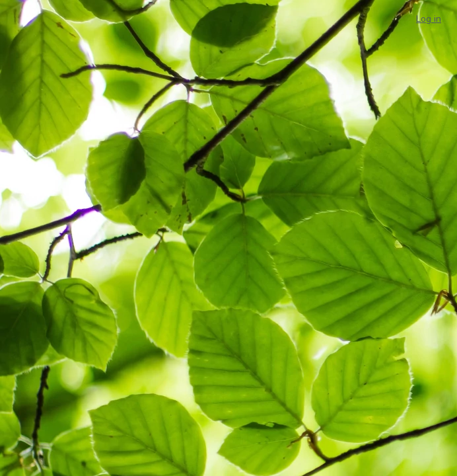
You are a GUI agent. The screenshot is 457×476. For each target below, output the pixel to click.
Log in (429, 19)
